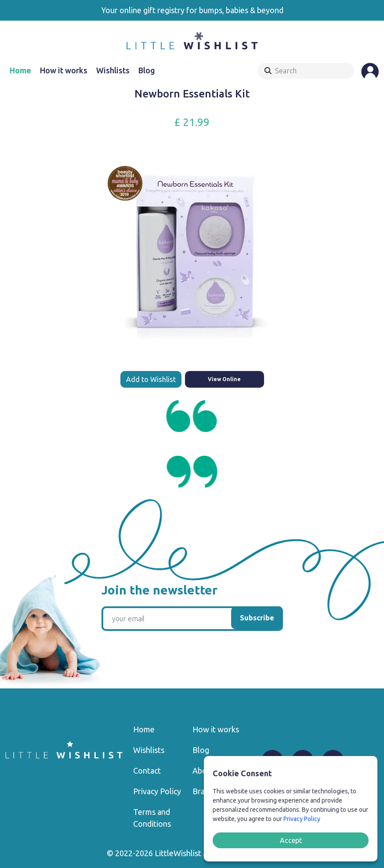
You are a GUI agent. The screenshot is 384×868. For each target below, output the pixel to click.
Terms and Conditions (152, 818)
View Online (224, 379)
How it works (64, 70)
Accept (291, 840)
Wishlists (113, 70)
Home (20, 70)
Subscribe (257, 618)
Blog (147, 70)
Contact (147, 771)
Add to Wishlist (151, 379)
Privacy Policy (157, 791)
